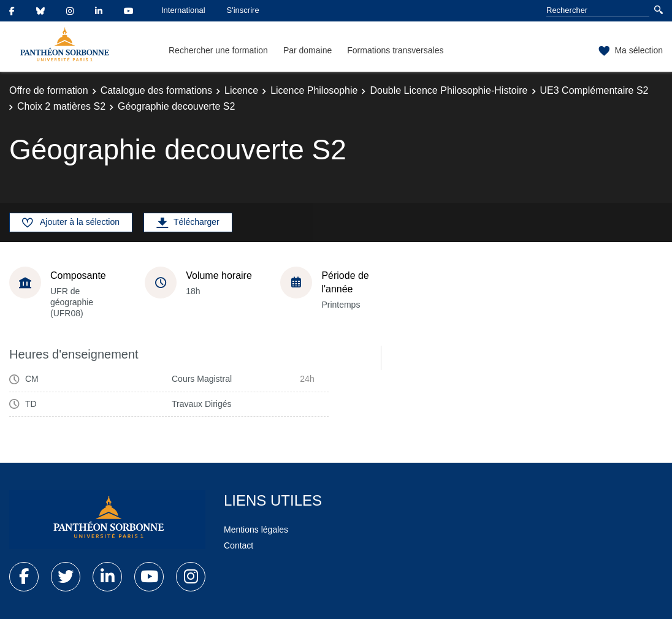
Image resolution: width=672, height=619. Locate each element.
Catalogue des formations (156, 90)
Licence (241, 90)
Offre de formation (49, 90)
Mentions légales (256, 530)
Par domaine (307, 50)
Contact (239, 545)
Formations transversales (395, 50)
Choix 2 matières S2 (61, 106)
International (183, 10)
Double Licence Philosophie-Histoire (449, 90)
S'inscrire (243, 10)
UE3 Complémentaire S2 (594, 90)
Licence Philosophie (314, 90)
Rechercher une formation (218, 50)
